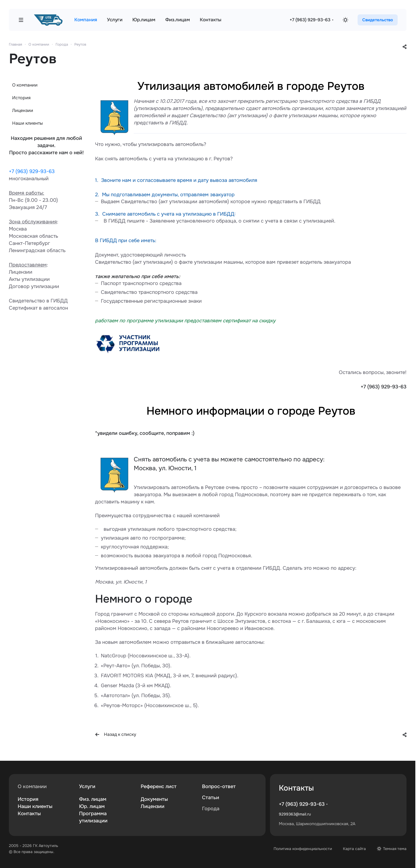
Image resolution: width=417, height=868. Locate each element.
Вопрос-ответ (219, 786)
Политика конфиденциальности (303, 849)
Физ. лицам (93, 799)
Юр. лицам (92, 806)
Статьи (211, 798)
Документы (154, 799)
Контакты (29, 814)
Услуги (87, 786)
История (21, 98)
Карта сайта (354, 849)
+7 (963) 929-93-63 (310, 20)
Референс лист (159, 786)
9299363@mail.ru (295, 814)
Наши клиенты (27, 123)
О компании (25, 85)
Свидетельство (378, 20)
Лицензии (23, 110)
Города (211, 809)
